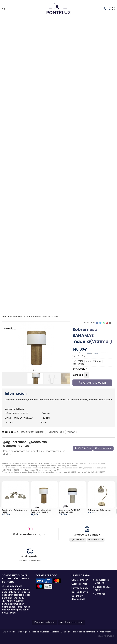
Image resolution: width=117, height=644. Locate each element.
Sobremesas (30, 470)
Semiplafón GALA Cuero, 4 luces (15, 511)
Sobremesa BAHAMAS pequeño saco (70, 511)
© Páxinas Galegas (106, 636)
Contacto (100, 594)
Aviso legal (22, 632)
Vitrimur (53, 470)
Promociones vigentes (102, 581)
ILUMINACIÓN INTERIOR (11, 470)
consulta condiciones (30, 561)
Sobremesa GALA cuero (99, 510)
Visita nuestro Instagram (30, 534)
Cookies (55, 632)
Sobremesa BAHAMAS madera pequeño (41, 511)
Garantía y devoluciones (78, 597)
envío (89, 353)
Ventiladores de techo (71, 622)
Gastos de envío (80, 592)
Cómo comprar (80, 580)
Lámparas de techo (44, 622)
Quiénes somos (79, 584)
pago (96, 353)
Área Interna (106, 632)
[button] (34, 370)
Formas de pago (80, 588)
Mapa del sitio (9, 632)
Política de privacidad (39, 632)
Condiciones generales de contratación (79, 632)
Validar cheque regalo (103, 588)
